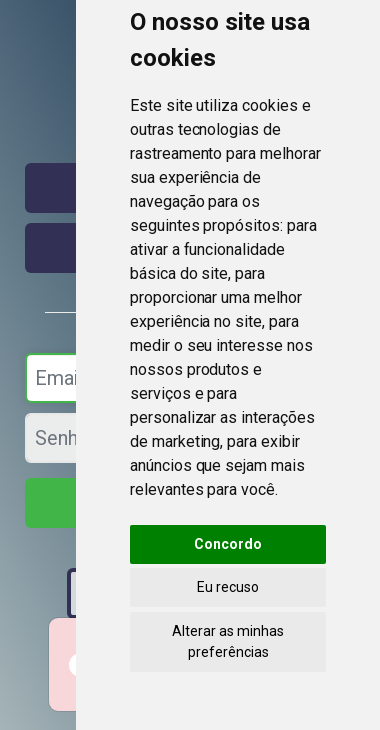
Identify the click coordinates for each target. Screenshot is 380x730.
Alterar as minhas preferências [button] (228, 641)
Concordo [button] (228, 544)
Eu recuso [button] (228, 587)
